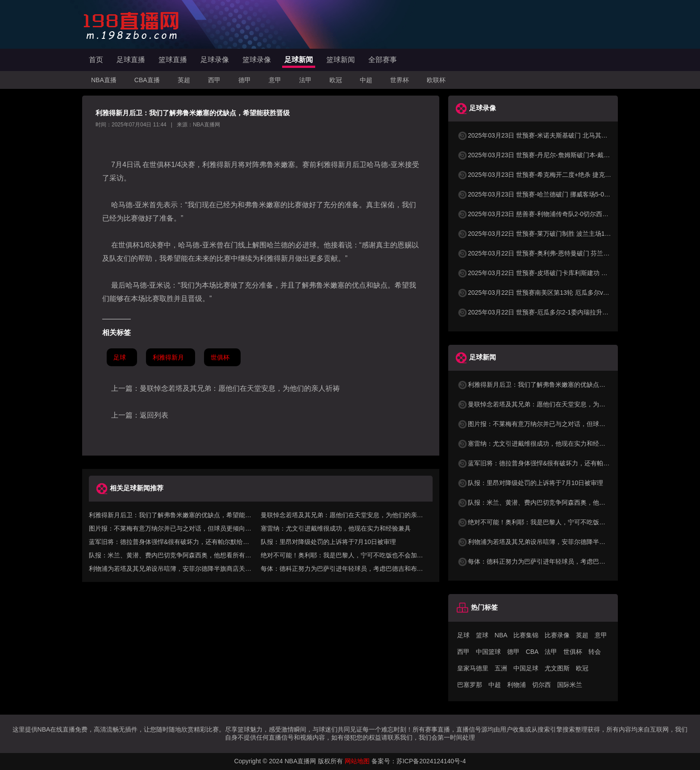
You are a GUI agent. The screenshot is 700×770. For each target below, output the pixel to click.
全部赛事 (383, 60)
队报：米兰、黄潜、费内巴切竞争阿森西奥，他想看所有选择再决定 (556, 502)
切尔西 (542, 685)
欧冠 (336, 80)
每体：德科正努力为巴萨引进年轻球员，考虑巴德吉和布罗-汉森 (551, 561)
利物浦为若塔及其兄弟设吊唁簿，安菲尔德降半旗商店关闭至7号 (552, 542)
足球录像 (215, 60)
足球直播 (131, 60)
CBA (532, 652)
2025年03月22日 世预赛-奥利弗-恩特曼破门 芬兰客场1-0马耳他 (550, 253)
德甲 (245, 80)
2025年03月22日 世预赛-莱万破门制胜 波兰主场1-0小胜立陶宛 (549, 234)
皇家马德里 (473, 668)
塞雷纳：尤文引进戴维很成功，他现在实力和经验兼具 (336, 528)
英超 (184, 80)
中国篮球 (488, 652)
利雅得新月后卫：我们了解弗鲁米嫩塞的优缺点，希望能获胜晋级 (553, 385)
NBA (501, 635)
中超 (366, 80)
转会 (595, 652)
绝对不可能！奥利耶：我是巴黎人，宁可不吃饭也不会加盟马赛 (550, 522)
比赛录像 (557, 635)
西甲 (214, 80)
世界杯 (400, 80)
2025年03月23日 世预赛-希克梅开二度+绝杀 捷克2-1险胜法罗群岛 (554, 175)
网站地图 (357, 761)
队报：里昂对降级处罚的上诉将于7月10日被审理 (328, 542)
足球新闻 (299, 60)
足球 (120, 357)
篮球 (482, 635)
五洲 (501, 668)
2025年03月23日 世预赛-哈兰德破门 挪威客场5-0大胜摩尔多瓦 (549, 194)
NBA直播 (104, 80)
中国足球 (526, 668)
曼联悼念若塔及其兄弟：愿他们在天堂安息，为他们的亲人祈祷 (240, 388)
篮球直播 (173, 60)
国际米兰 (570, 685)
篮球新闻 (341, 60)
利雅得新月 (168, 357)
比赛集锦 (526, 635)
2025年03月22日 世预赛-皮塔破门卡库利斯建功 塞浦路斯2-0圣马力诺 (559, 273)
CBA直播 (147, 80)
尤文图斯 (557, 668)
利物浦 (517, 685)
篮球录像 (257, 60)
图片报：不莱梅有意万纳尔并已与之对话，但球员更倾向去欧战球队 (556, 424)
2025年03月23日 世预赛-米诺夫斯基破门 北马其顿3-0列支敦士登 (552, 135)
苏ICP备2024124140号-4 (431, 761)
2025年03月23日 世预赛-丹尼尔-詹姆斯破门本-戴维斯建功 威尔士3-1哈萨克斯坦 (573, 155)
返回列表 (154, 415)
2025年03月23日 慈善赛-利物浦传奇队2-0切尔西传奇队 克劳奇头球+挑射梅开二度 (576, 214)
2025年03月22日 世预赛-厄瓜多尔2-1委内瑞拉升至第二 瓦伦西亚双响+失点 (567, 312)
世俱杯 (220, 357)
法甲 (305, 80)
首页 (96, 60)
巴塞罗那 (470, 685)
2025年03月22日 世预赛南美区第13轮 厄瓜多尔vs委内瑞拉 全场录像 (558, 293)
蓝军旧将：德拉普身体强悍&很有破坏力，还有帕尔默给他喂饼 (549, 463)
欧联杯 (436, 80)
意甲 (275, 80)
